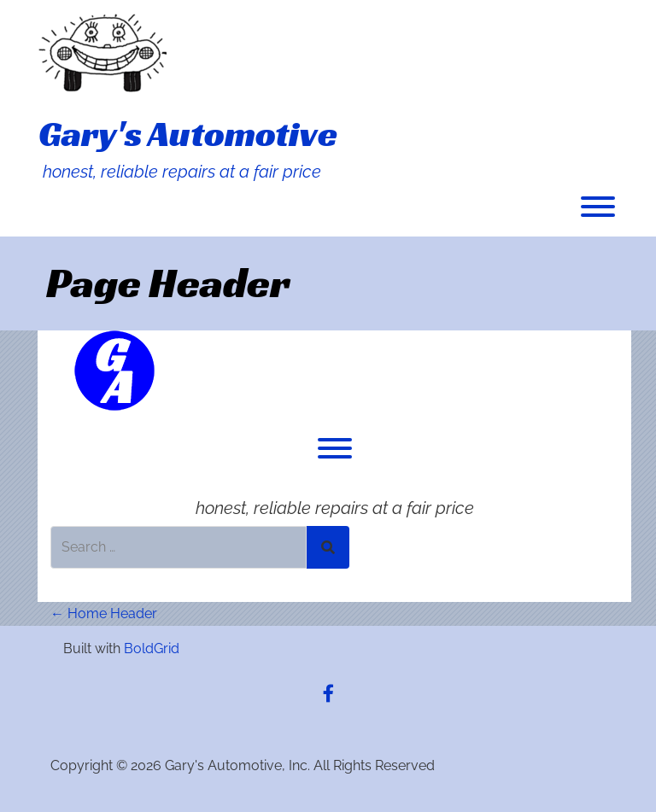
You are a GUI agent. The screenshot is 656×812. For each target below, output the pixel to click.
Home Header (104, 613)
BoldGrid (152, 648)
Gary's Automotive (188, 134)
